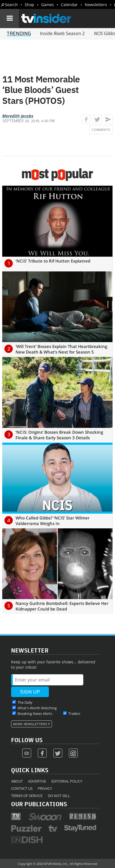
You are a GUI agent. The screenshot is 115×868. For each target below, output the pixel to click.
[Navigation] (9, 18)
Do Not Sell (59, 796)
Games (47, 5)
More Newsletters (30, 724)
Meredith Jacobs (18, 116)
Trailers (74, 713)
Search (11, 5)
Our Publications (39, 804)
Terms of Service (27, 796)
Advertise (37, 781)
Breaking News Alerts (35, 713)
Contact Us (22, 788)
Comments (101, 130)
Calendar (69, 5)
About (17, 781)
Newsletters (96, 5)
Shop (29, 5)
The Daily (25, 702)
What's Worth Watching (37, 708)
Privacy (45, 788)
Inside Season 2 (62, 33)
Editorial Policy (67, 781)
